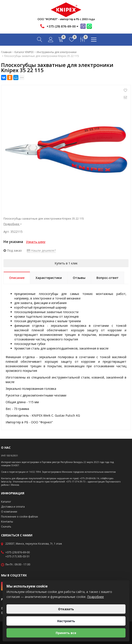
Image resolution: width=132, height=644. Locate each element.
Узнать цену (36, 242)
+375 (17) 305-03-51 (18, 557)
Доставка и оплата (13, 507)
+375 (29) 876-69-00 (18, 552)
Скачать (6, 527)
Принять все (66, 633)
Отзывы (79, 278)
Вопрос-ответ (108, 278)
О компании (9, 512)
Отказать (66, 609)
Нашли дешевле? (41, 250)
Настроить (66, 621)
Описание (17, 278)
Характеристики (49, 278)
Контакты (7, 522)
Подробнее (13, 224)
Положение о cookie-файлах (20, 517)
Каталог (6, 502)
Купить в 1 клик (66, 263)
